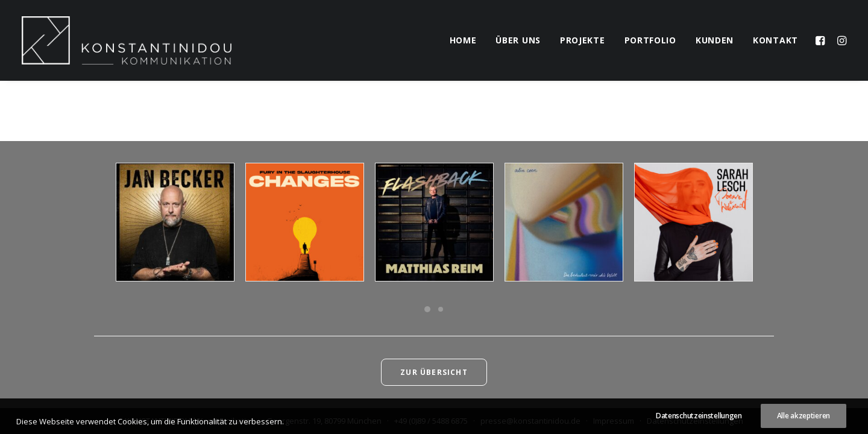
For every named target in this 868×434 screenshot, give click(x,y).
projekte (583, 40)
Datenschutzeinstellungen (695, 421)
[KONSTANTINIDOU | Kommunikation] (127, 40)
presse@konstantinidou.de (530, 421)
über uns (518, 40)
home (463, 40)
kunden (715, 40)
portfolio (650, 40)
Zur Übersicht (434, 372)
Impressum (614, 421)
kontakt (775, 40)
